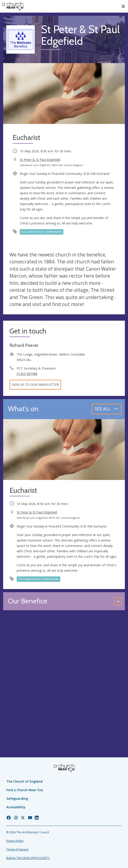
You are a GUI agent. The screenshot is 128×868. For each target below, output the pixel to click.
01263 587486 (27, 374)
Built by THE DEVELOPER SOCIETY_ (28, 858)
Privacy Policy (15, 841)
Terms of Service (17, 849)
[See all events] (107, 409)
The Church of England (24, 781)
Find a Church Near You (25, 790)
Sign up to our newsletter (35, 385)
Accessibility (16, 807)
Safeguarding (17, 798)
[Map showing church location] (64, 674)
